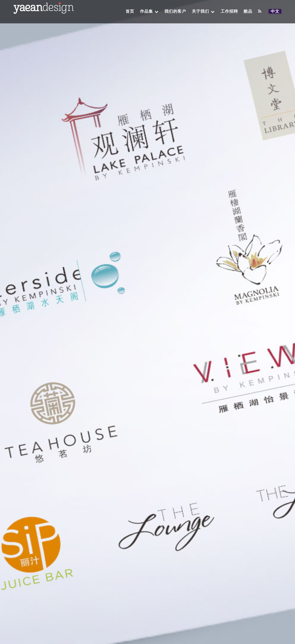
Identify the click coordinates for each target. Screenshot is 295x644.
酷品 (248, 11)
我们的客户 (175, 11)
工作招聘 (229, 11)
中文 (276, 12)
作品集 (149, 11)
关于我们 (203, 11)
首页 (130, 11)
